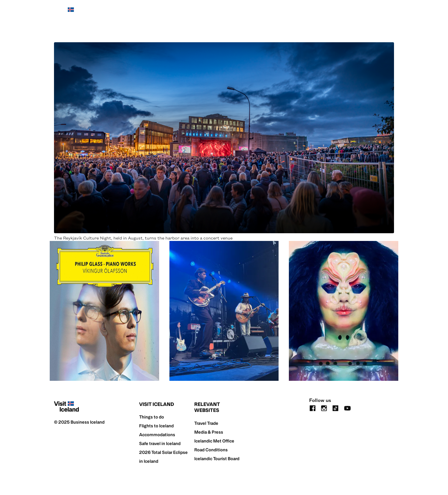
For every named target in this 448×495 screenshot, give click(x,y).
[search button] (391, 12)
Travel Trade (206, 423)
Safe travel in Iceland (160, 443)
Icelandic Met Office (214, 441)
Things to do (152, 417)
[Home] (66, 13)
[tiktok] (335, 408)
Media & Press (209, 432)
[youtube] (347, 408)
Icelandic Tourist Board (217, 459)
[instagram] (324, 408)
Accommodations (157, 435)
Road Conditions (211, 450)
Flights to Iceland (156, 426)
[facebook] (313, 408)
